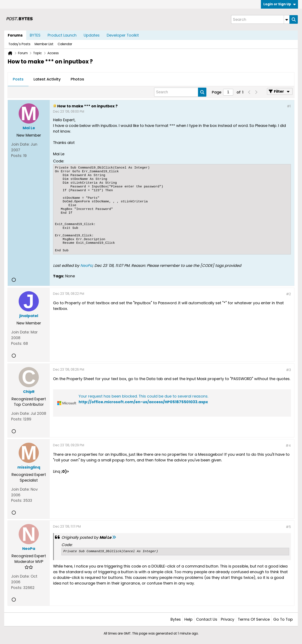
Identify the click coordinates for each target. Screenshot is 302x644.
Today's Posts (19, 44)
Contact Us (207, 619)
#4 (288, 446)
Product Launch (62, 35)
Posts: (17, 156)
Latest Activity (47, 79)
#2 (288, 294)
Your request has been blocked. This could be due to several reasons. (143, 396)
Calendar (65, 44)
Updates (92, 35)
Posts (18, 79)
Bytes (176, 619)
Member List (44, 44)
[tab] (18, 79)
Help (188, 619)
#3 (288, 370)
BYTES (35, 35)
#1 (289, 106)
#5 (288, 527)
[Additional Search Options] (287, 19)
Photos (77, 79)
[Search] (260, 19)
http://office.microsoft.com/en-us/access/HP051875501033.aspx (143, 402)
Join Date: (20, 144)
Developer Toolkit (123, 35)
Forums (15, 35)
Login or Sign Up (280, 4)
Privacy (228, 619)
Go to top (283, 619)
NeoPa (86, 265)
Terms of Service (254, 619)
